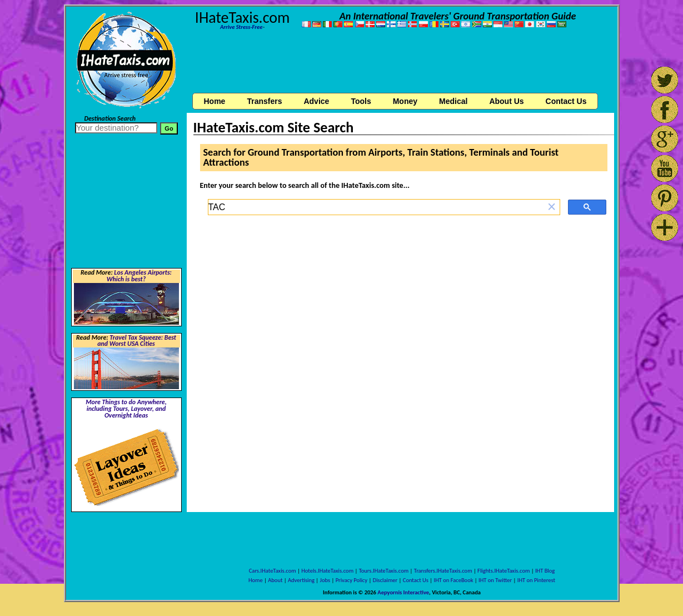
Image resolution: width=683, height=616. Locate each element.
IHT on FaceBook (454, 580)
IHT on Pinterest (536, 580)
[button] (552, 207)
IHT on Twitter (495, 580)
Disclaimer (385, 580)
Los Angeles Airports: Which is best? (139, 276)
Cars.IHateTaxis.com (273, 571)
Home (215, 101)
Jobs (325, 580)
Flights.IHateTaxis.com (503, 571)
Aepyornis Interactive (403, 592)
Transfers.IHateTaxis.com (443, 571)
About (275, 580)
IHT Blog (545, 571)
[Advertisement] (400, 63)
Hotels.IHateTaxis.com (327, 571)
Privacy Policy (352, 580)
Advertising (301, 580)
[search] (376, 207)
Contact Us (416, 580)
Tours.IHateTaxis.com (384, 571)
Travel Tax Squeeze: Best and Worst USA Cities (137, 341)
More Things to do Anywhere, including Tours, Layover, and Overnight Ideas (126, 409)
